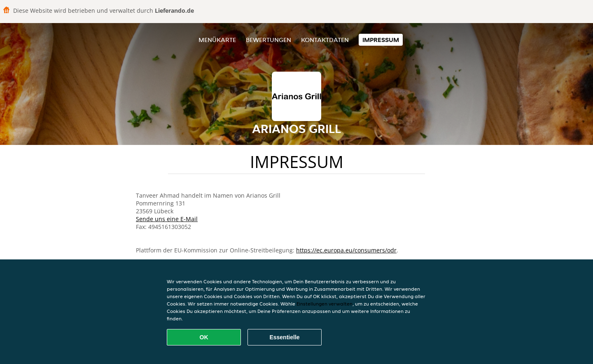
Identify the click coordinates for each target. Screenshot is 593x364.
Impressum (381, 40)
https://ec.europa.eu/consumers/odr (346, 250)
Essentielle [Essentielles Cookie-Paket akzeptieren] (284, 337)
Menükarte (217, 40)
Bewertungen (268, 40)
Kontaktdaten (325, 40)
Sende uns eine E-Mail (167, 219)
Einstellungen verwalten (325, 304)
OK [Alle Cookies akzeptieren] (204, 337)
